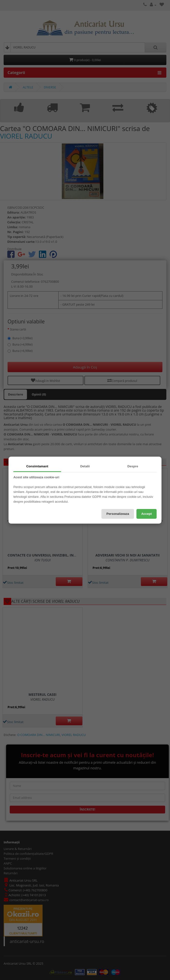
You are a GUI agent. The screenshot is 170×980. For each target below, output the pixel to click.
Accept (147, 514)
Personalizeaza (118, 514)
